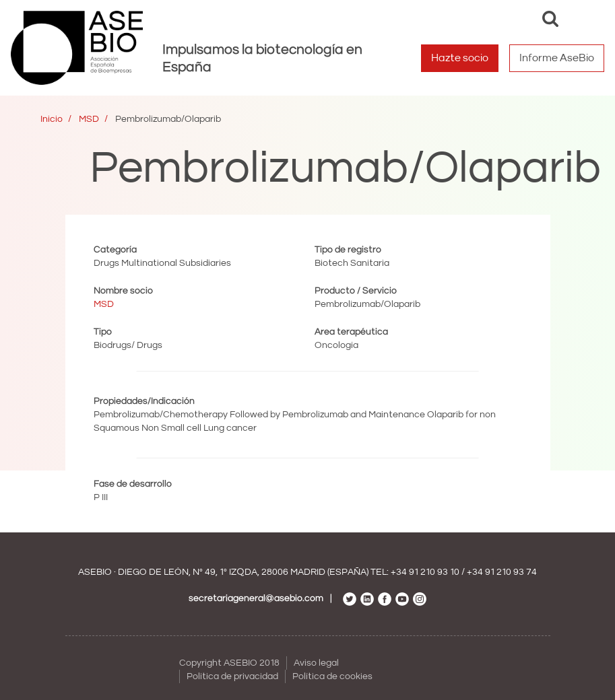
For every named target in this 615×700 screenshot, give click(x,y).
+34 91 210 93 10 (425, 572)
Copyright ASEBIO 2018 (229, 663)
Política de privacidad (232, 676)
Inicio (52, 119)
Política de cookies (332, 676)
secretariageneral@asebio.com (256, 598)
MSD (89, 119)
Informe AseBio (557, 58)
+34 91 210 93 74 (502, 572)
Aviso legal (316, 663)
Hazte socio (460, 58)
